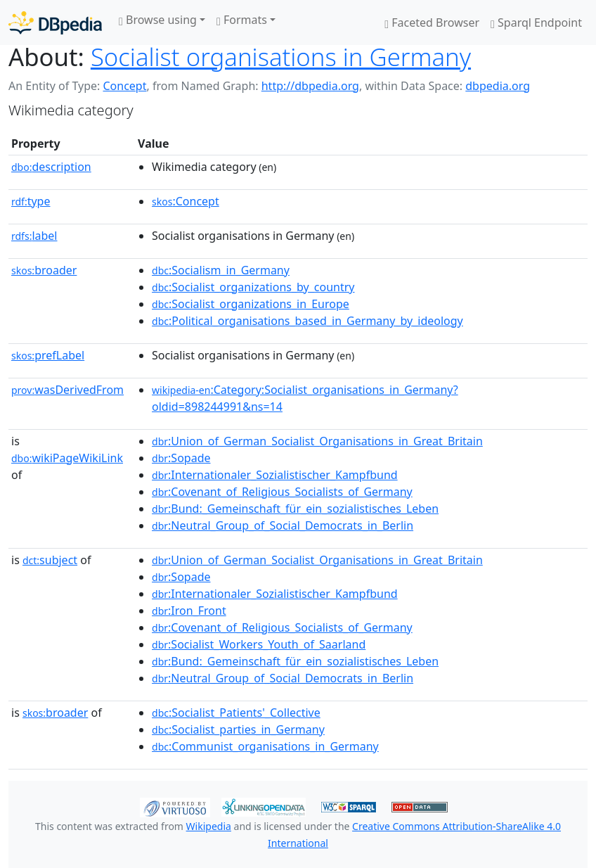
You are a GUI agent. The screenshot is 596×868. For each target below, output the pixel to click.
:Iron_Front (189, 611)
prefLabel (48, 355)
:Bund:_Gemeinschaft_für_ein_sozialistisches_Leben (295, 509)
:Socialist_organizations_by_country (253, 287)
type (31, 201)
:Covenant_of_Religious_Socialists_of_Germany (282, 492)
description (51, 167)
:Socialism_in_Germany (221, 270)
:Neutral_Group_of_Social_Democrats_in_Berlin (283, 525)
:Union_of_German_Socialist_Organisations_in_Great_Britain (317, 441)
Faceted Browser (432, 23)
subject (50, 560)
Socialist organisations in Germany (281, 57)
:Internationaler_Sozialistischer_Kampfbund (275, 475)
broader (44, 270)
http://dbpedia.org (310, 86)
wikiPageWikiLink (67, 458)
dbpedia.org (498, 86)
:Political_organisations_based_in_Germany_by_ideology (307, 321)
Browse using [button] (158, 20)
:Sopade (181, 458)
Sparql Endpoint (536, 23)
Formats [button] (242, 20)
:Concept (186, 201)
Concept (124, 86)
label (34, 236)
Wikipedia (209, 826)
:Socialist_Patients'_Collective (236, 713)
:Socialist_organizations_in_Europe (251, 304)
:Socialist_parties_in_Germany (238, 729)
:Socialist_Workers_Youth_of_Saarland (259, 644)
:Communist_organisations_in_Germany (265, 746)
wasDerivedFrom (67, 390)
